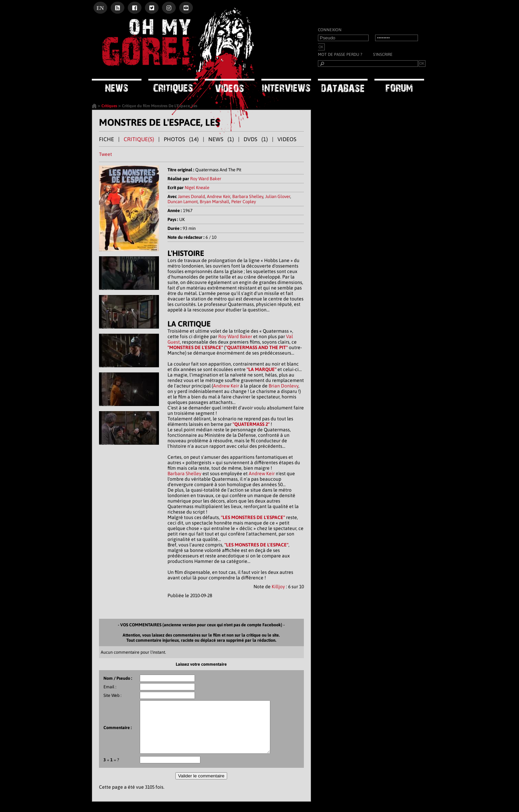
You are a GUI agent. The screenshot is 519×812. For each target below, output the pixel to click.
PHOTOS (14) (181, 139)
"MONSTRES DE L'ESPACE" (195, 347)
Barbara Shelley (248, 196)
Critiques (109, 106)
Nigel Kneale (197, 188)
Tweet (106, 154)
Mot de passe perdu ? (340, 54)
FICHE (107, 139)
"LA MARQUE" (262, 369)
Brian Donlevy (283, 386)
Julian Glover (278, 196)
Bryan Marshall (214, 202)
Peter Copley (244, 202)
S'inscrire (383, 54)
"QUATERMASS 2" (251, 424)
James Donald (191, 196)
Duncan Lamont (183, 202)
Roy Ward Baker (206, 179)
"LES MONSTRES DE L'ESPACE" (253, 517)
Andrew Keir (219, 196)
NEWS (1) (221, 139)
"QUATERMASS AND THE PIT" (257, 347)
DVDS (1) (256, 139)
